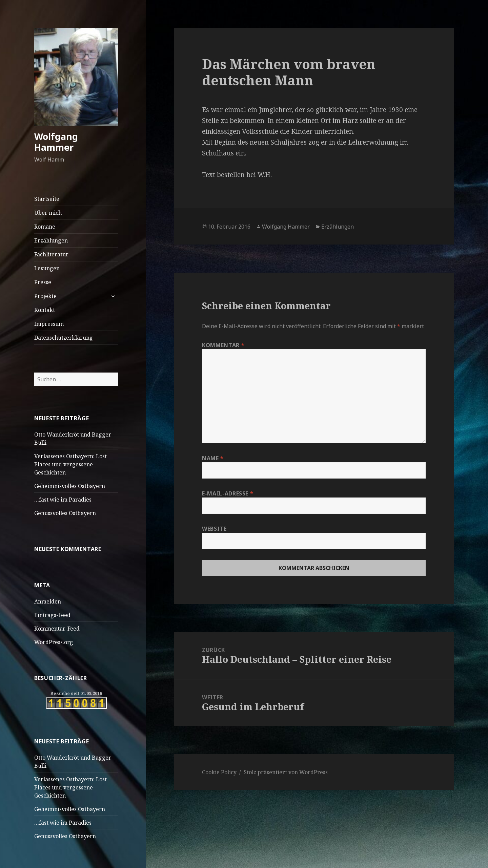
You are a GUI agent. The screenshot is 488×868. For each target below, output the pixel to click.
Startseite (47, 199)
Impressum (49, 324)
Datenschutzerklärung (64, 338)
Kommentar (223, 345)
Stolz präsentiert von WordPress (286, 772)
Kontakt (45, 310)
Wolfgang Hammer (56, 142)
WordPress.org (54, 642)
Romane (45, 227)
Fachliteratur (51, 254)
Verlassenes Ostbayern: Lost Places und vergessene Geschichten (70, 464)
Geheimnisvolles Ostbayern (70, 486)
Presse (43, 282)
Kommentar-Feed (57, 629)
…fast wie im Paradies (63, 500)
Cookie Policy (219, 772)
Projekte (45, 296)
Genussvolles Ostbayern (65, 513)
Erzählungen (51, 240)
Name (213, 458)
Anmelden (48, 601)
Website (214, 529)
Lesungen (47, 268)
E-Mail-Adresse (228, 493)
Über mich (48, 213)
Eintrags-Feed (52, 615)
